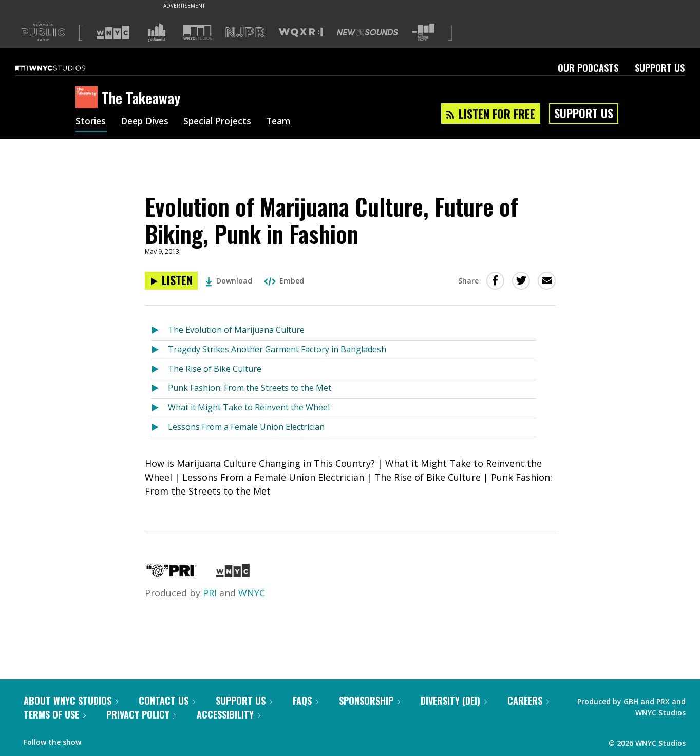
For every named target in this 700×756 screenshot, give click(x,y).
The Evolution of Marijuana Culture (236, 330)
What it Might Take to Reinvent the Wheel (249, 407)
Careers (528, 701)
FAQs (306, 701)
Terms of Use (55, 714)
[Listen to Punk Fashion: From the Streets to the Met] (159, 389)
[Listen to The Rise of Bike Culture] (159, 370)
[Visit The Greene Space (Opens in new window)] (423, 33)
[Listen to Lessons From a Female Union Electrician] (159, 428)
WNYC (252, 593)
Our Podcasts (588, 68)
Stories (91, 122)
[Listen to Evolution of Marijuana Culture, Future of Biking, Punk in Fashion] (171, 281)
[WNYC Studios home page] (63, 68)
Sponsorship (370, 701)
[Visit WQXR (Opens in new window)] (301, 33)
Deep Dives (147, 122)
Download (229, 281)
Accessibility (229, 714)
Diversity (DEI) (454, 701)
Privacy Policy (141, 714)
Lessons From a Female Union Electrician (246, 427)
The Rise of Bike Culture (215, 369)
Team (287, 122)
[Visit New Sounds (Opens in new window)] (367, 32)
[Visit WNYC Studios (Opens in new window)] (197, 32)
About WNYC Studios (71, 701)
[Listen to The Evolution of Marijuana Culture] (159, 330)
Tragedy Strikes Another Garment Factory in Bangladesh (277, 349)
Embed (284, 281)
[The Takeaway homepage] (89, 98)
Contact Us (167, 701)
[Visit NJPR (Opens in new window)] (245, 33)
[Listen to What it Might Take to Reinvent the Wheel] (159, 408)
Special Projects (223, 122)
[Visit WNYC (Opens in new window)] (113, 32)
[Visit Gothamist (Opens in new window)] (157, 32)
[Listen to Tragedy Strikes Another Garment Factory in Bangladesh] (159, 350)
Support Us (660, 68)
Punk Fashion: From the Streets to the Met (250, 388)
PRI (210, 593)
